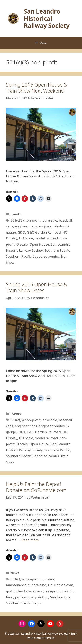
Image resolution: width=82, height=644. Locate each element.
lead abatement (31, 591)
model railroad (46, 238)
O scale (22, 244)
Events (16, 214)
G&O (21, 232)
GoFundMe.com (61, 585)
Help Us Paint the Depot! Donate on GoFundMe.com (36, 487)
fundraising (37, 585)
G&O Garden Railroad (44, 232)
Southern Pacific (57, 250)
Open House (39, 244)
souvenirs (51, 256)
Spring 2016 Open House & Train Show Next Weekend (37, 88)
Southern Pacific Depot (24, 256)
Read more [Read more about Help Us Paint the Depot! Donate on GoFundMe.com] (30, 540)
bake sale (50, 220)
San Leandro (60, 597)
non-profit (53, 591)
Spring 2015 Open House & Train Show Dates (37, 287)
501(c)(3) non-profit (25, 220)
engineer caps (26, 226)
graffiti (11, 591)
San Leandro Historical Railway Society (47, 18)
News (15, 573)
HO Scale (26, 238)
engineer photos (52, 226)
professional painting (32, 597)
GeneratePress (44, 638)
